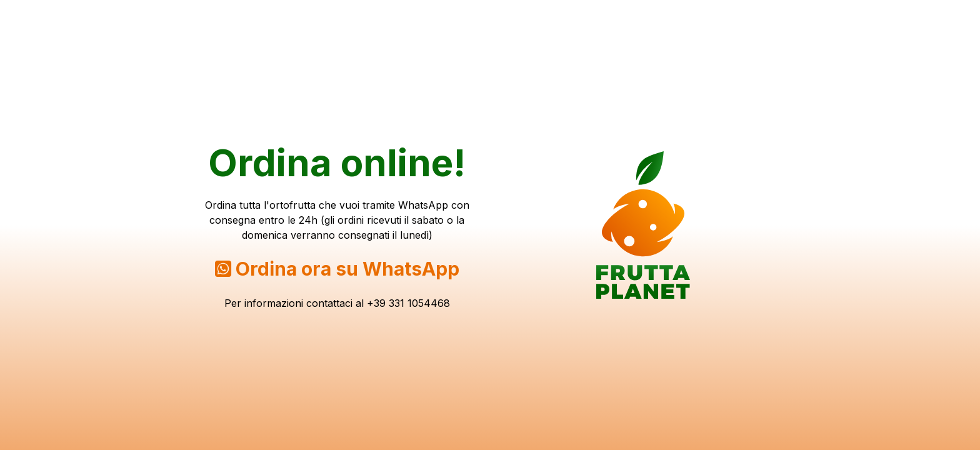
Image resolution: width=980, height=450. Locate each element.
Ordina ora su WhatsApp (347, 269)
